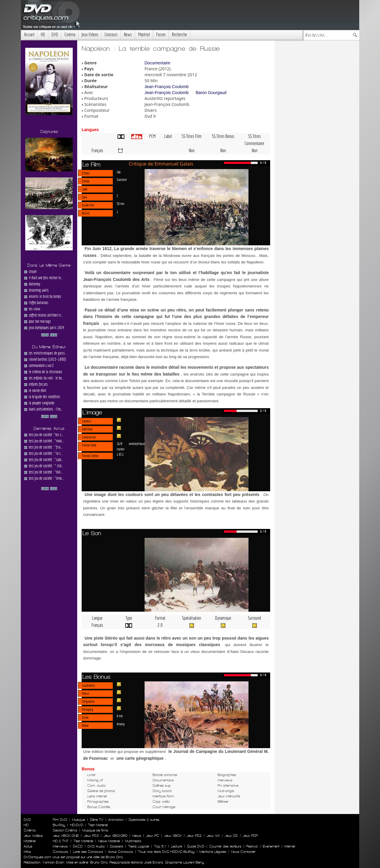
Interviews (60, 846)
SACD (78, 846)
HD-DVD (77, 825)
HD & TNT (61, 841)
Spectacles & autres (144, 820)
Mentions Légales (213, 852)
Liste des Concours (88, 852)
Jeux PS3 (91, 836)
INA (119, 172)
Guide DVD (196, 846)
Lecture (176, 846)
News (128, 35)
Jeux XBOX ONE (66, 836)
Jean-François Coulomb (167, 87)
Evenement (271, 846)
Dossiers (117, 846)
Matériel (144, 35)
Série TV (97, 820)
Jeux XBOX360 (115, 836)
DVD (55, 35)
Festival (252, 846)
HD (43, 35)
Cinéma (70, 35)
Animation (116, 820)
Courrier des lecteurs (225, 846)
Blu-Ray (59, 825)
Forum (161, 35)
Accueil (29, 35)
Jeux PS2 (194, 836)
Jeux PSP (250, 836)
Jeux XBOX (173, 836)
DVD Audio (96, 846)
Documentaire (157, 63)
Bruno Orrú (99, 862)
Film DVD (60, 820)
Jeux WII (213, 836)
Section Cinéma (65, 830)
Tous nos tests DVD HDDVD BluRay (166, 852)
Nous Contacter (243, 852)
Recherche (179, 35)
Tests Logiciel (139, 846)
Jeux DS (231, 836)
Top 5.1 (160, 846)
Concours (111, 35)
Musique (79, 820)
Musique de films (95, 830)
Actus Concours (121, 852)
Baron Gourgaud (211, 93)
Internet (290, 846)
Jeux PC (153, 836)
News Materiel (109, 841)
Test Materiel (98, 825)
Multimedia (133, 841)
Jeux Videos (90, 35)
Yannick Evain (53, 862)
